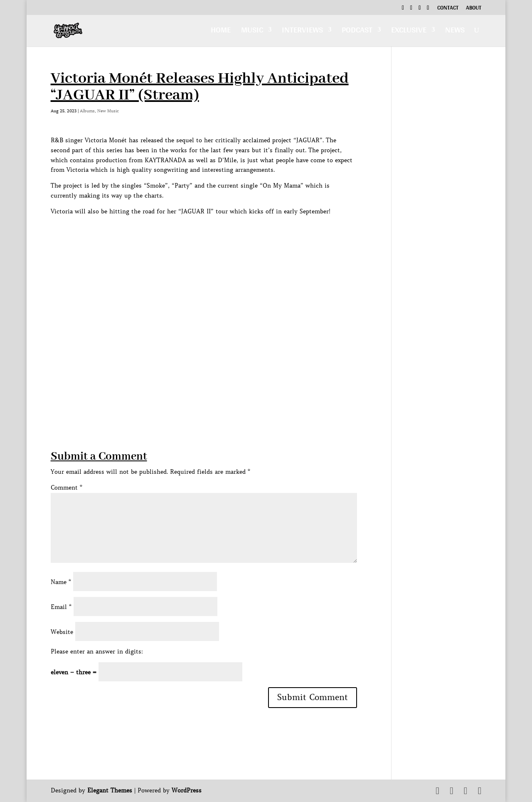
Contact (448, 9)
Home (221, 32)
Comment (66, 488)
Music (252, 32)
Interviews (302, 32)
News (455, 32)
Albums (87, 111)
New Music (108, 111)
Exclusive (409, 32)
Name (61, 582)
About (474, 9)
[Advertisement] (202, 391)
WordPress (187, 790)
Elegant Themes (110, 790)
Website (62, 632)
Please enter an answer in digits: (97, 651)
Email (61, 607)
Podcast (357, 32)
